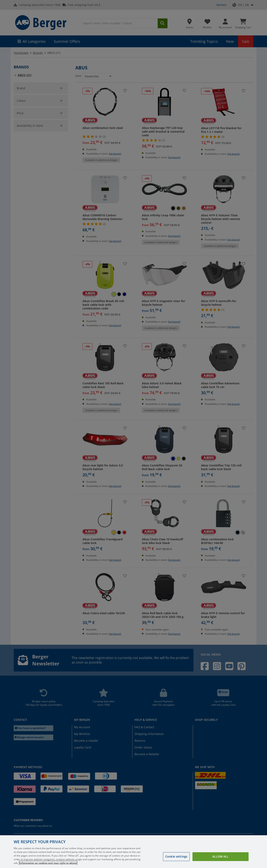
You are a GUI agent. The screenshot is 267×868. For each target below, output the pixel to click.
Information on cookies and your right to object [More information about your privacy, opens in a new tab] (48, 863)
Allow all (220, 856)
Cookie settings (176, 856)
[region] (133, 852)
